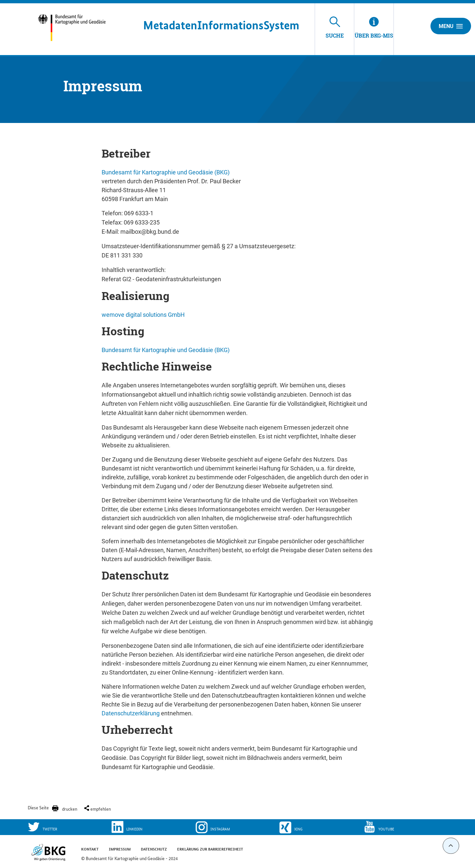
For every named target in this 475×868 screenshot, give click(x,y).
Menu (451, 26)
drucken (70, 809)
